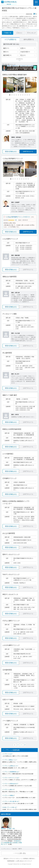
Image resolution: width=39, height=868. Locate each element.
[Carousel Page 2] (12, 95)
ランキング (32, 33)
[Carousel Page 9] (27, 95)
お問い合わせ (20, 861)
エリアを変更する (10, 39)
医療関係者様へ (11, 861)
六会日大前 (25, 52)
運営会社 (6, 859)
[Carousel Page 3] (14, 95)
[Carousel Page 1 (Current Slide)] (10, 95)
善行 (6, 52)
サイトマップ (28, 861)
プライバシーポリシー (15, 859)
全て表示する (20, 59)
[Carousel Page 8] (25, 95)
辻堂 (23, 48)
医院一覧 (8, 33)
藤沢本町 (7, 55)
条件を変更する (29, 39)
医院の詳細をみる (11, 151)
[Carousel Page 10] (29, 95)
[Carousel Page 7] (23, 95)
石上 (23, 55)
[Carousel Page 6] (21, 95)
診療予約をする (28, 151)
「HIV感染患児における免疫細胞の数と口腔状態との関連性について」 (11, 843)
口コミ (20, 33)
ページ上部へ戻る (20, 853)
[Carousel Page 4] (16, 95)
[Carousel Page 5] (18, 95)
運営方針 (32, 859)
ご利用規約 (25, 859)
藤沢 (6, 48)
